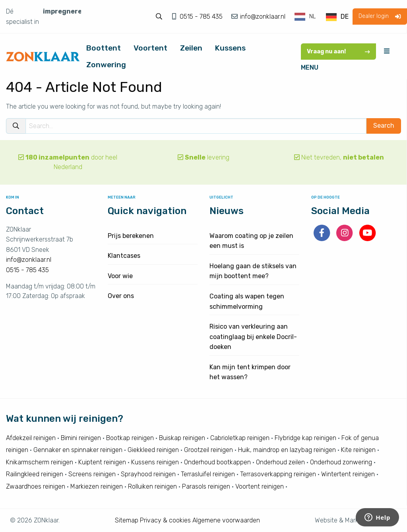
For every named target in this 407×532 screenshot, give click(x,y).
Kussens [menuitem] (230, 48)
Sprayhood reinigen (148, 474)
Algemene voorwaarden (226, 520)
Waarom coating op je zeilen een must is (251, 241)
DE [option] (345, 17)
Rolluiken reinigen (152, 486)
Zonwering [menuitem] (106, 65)
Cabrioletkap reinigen (240, 438)
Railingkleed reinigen (35, 474)
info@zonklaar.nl (262, 17)
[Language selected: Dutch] (322, 17)
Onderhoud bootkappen (217, 462)
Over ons (121, 296)
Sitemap (127, 520)
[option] (337, 17)
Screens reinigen (92, 474)
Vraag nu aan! (338, 52)
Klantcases (124, 256)
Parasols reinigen (206, 486)
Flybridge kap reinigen (305, 438)
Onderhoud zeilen (280, 462)
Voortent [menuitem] (150, 48)
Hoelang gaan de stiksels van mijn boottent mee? (253, 271)
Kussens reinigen (155, 462)
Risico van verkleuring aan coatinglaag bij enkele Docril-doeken (253, 337)
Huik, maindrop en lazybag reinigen (287, 450)
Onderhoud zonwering (341, 462)
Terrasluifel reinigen (208, 474)
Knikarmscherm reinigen (40, 462)
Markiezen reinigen (97, 486)
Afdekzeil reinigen (31, 438)
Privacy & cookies (165, 520)
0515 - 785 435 (202, 17)
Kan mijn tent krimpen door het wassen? (250, 372)
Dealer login (380, 16)
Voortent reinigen (260, 486)
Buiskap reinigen (182, 438)
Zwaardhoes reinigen (36, 486)
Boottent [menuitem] (104, 48)
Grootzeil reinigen (208, 450)
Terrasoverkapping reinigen (278, 474)
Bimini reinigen (81, 438)
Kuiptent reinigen (102, 462)
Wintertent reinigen (348, 474)
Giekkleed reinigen (153, 450)
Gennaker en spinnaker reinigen (78, 450)
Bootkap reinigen (130, 438)
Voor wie (120, 276)
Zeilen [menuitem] (191, 48)
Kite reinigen (358, 450)
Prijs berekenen (131, 236)
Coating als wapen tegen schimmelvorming (247, 301)
